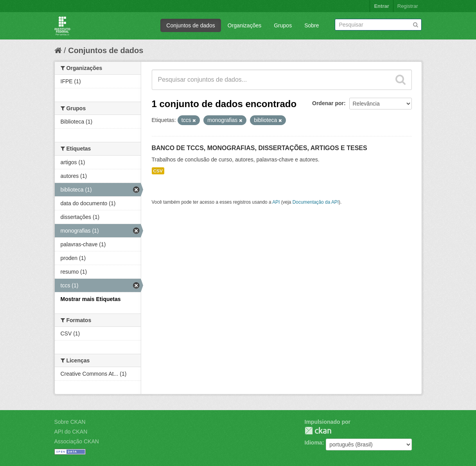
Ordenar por (328, 103)
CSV (158, 171)
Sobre (312, 25)
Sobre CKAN (70, 422)
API (276, 202)
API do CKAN (71, 432)
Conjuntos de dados (191, 25)
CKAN (318, 431)
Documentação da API (316, 202)
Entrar (381, 6)
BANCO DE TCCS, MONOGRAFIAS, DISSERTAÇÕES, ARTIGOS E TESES (260, 148)
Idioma (313, 443)
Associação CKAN (77, 441)
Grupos (283, 25)
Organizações (244, 25)
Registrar (408, 6)
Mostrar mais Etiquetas (91, 299)
